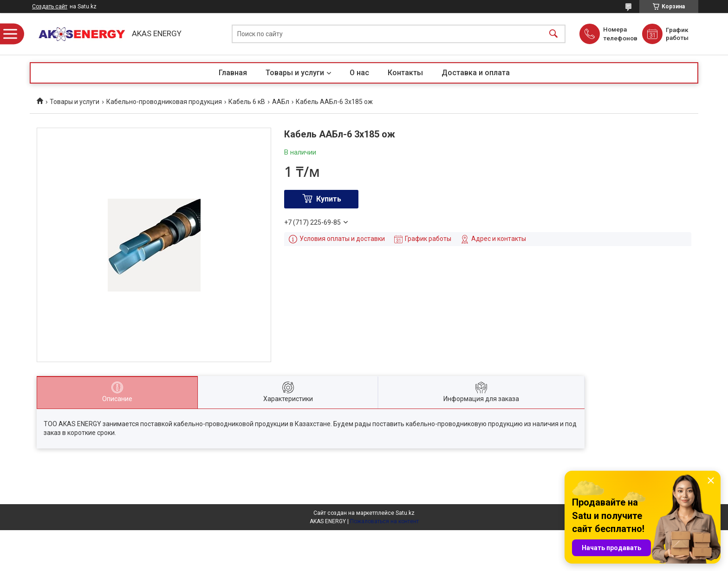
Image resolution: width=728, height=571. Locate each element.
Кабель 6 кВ (247, 102)
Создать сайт (50, 6)
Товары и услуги (295, 73)
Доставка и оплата (476, 73)
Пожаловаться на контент (384, 521)
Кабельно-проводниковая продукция (164, 102)
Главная (233, 73)
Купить (329, 199)
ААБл (281, 102)
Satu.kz (405, 513)
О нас (359, 73)
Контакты (405, 73)
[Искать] (553, 34)
